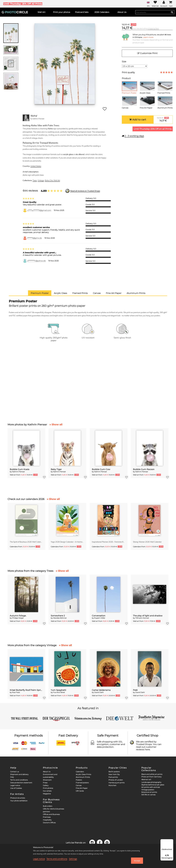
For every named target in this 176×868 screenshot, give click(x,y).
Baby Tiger (56, 469)
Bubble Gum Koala (20, 469)
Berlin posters (114, 772)
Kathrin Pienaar (38, 119)
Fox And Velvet (59, 692)
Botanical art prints (149, 792)
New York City (114, 774)
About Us (47, 772)
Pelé (135, 690)
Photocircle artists (18, 798)
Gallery (46, 785)
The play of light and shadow (148, 616)
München (112, 785)
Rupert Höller (100, 618)
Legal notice (15, 785)
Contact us (15, 772)
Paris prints (113, 777)
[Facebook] (100, 842)
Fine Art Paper (82, 788)
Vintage (41, 180)
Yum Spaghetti (58, 690)
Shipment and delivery (19, 774)
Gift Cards (80, 791)
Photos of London (116, 780)
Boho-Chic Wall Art (52, 180)
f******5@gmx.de (35, 238)
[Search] (172, 12)
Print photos (48, 788)
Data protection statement (21, 783)
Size (124, 62)
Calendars (80, 772)
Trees (35, 180)
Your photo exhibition (19, 801)
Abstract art (146, 779)
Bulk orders (48, 806)
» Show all (56, 425)
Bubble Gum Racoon (144, 469)
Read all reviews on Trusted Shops (85, 191)
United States (36, 166)
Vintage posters (148, 790)
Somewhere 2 (58, 616)
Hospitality (47, 820)
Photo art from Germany (151, 777)
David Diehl (99, 692)
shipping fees (153, 28)
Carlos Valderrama (101, 690)
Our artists (47, 791)
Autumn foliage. (18, 616)
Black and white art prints (152, 774)
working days (134, 136)
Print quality (128, 72)
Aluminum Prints (83, 777)
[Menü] (172, 841)
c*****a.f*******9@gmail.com (39, 210)
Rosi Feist (16, 692)
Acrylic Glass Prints (83, 774)
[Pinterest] (107, 842)
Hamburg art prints (117, 783)
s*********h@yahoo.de (37, 261)
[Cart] (171, 4)
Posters (79, 780)
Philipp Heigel (18, 618)
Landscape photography (151, 782)
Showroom (47, 780)
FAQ (12, 777)
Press (45, 783)
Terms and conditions (19, 780)
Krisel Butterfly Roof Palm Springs (26, 690)
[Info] (124, 84)
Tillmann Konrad (142, 618)
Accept (137, 861)
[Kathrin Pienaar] (26, 118)
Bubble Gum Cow (101, 469)
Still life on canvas (148, 795)
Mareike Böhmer (60, 618)
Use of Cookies (16, 788)
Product (126, 78)
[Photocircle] (15, 12)
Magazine (47, 794)
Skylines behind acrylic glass (153, 785)
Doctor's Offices (49, 823)
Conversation (99, 616)
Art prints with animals (151, 787)
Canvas (79, 785)
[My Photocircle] (164, 4)
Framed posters (82, 783)
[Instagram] (93, 842)
